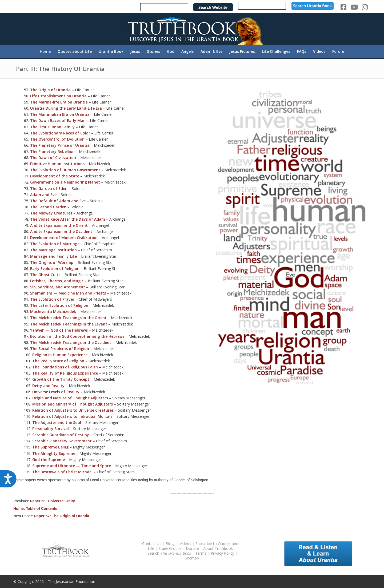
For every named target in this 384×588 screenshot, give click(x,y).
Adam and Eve (43, 195)
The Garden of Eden (49, 188)
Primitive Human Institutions (57, 164)
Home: (20, 508)
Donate (192, 548)
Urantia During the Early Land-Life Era (66, 108)
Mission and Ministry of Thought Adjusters (73, 404)
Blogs (171, 544)
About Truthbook (218, 548)
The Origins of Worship (52, 262)
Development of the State (55, 176)
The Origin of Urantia (50, 90)
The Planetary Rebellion (52, 151)
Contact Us (152, 544)
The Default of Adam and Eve (58, 201)
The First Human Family (52, 127)
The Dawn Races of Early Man (58, 120)
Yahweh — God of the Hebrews (59, 330)
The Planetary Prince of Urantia (60, 145)
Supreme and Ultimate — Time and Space (72, 466)
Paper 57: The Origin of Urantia (62, 516)
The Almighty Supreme (54, 453)
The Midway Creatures (51, 213)
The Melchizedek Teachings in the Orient (68, 318)
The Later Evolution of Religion (59, 305)
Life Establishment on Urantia (58, 96)
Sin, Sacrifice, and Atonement (58, 287)
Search (170, 553)
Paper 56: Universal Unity (52, 501)
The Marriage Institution (53, 250)
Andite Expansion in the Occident (61, 231)
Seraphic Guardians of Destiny (61, 435)
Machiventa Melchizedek (53, 311)
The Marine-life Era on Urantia (59, 102)
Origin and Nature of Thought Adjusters (70, 398)
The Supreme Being (50, 447)
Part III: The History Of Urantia (60, 69)
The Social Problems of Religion (60, 349)
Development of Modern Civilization (64, 238)
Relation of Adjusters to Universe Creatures (73, 410)
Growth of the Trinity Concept (61, 379)
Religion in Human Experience (60, 355)
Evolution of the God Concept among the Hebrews (77, 336)
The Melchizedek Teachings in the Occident (71, 342)
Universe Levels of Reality (56, 392)
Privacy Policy (222, 553)
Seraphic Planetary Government (62, 441)
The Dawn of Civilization (53, 158)
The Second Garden (48, 207)
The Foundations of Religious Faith (65, 367)
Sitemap (192, 558)
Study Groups (171, 548)
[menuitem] (45, 51)
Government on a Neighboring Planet (65, 182)
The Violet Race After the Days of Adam (68, 219)
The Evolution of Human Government (65, 170)
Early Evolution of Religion (55, 269)
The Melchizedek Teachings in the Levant (69, 324)
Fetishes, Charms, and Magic (57, 281)
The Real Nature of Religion (58, 361)
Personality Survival (51, 429)
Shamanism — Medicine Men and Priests (68, 293)
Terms (201, 553)
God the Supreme (49, 460)
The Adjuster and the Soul (57, 422)
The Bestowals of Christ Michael (62, 472)
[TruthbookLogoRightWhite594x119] (192, 29)
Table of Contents (41, 508)
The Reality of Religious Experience (65, 373)
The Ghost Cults (45, 275)
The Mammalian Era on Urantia (60, 114)
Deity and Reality (48, 386)
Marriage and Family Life (53, 256)
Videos (185, 544)
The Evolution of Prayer (52, 299)
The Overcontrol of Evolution (57, 139)
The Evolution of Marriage (55, 244)
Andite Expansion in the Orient (59, 225)
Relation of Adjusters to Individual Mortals (72, 416)
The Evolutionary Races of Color (60, 133)
